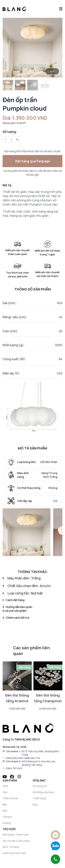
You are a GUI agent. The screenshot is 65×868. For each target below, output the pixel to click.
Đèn (5, 811)
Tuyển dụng (39, 798)
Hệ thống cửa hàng (43, 792)
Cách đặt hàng (14, 600)
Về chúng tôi (40, 786)
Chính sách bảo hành (14, 853)
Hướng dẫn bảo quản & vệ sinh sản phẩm (17, 609)
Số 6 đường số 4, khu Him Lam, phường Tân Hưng (39, 763)
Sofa (5, 786)
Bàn (5, 804)
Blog (35, 804)
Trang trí (7, 817)
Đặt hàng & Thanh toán (16, 835)
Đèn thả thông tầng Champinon (48, 698)
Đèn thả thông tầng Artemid (17, 698)
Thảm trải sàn (10, 798)
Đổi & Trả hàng (11, 847)
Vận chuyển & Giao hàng (16, 841)
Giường (7, 823)
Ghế (5, 792)
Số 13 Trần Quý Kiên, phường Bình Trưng (40, 753)
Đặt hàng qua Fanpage (33, 161)
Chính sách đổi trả (16, 618)
